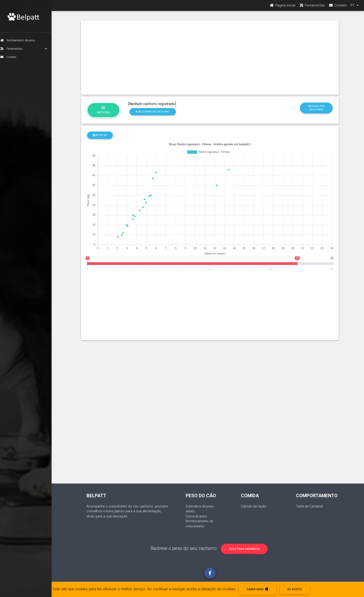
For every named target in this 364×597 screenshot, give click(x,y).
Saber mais (257, 589)
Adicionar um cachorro (153, 112)
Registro (100, 135)
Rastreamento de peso (22, 40)
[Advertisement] (210, 58)
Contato (13, 57)
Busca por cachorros (316, 108)
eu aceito (295, 589)
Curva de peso (196, 516)
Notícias (104, 110)
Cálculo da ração (254, 506)
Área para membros (244, 549)
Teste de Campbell (309, 506)
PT (353, 7)
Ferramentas (28, 49)
